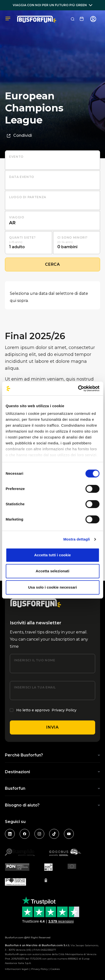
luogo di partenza (28, 197)
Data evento (22, 177)
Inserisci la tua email (35, 687)
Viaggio (17, 217)
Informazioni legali (17, 969)
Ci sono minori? (73, 237)
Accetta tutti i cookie (52, 555)
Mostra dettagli (76, 539)
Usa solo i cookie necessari (52, 587)
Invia (52, 727)
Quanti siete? (22, 237)
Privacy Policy (64, 710)
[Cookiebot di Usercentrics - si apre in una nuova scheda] (78, 388)
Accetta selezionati (52, 571)
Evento (16, 157)
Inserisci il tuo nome (35, 660)
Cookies (55, 969)
